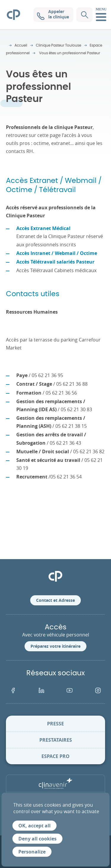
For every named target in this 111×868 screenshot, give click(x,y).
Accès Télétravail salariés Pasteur (55, 262)
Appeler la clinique (53, 14)
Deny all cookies (37, 839)
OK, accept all (34, 826)
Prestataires (56, 740)
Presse (55, 724)
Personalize (32, 852)
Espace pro (55, 756)
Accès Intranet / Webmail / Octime (57, 253)
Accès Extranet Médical (43, 228)
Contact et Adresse (55, 600)
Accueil (21, 45)
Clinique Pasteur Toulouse (58, 45)
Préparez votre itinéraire (55, 646)
